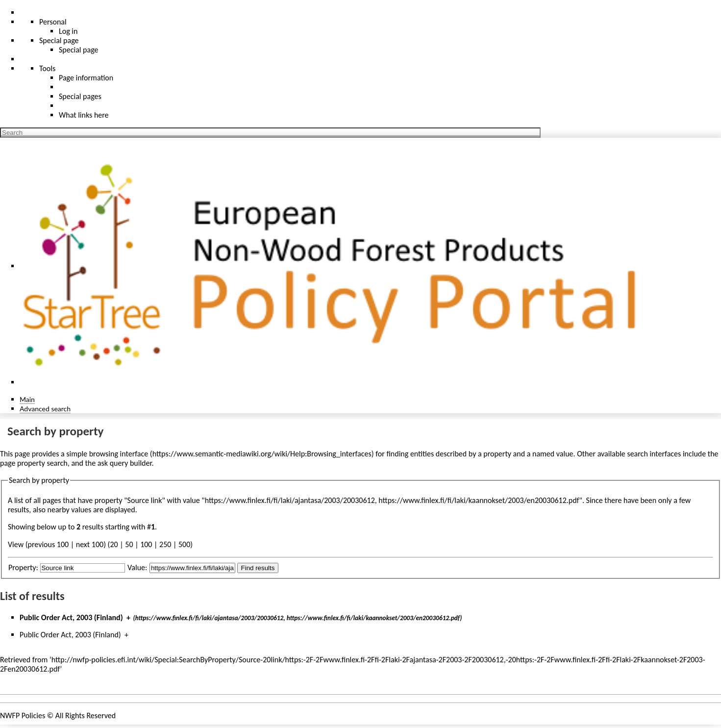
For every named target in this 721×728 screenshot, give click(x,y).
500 (184, 544)
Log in (68, 31)
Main (27, 399)
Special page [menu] (59, 40)
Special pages (80, 96)
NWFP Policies (23, 715)
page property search (34, 463)
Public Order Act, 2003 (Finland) (71, 617)
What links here (84, 115)
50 (129, 544)
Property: (23, 567)
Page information (86, 78)
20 (114, 544)
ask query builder (125, 463)
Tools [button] (47, 68)
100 (146, 544)
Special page (79, 50)
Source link (145, 500)
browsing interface (119, 454)
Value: (137, 567)
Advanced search (45, 409)
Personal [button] (53, 22)
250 (165, 544)
